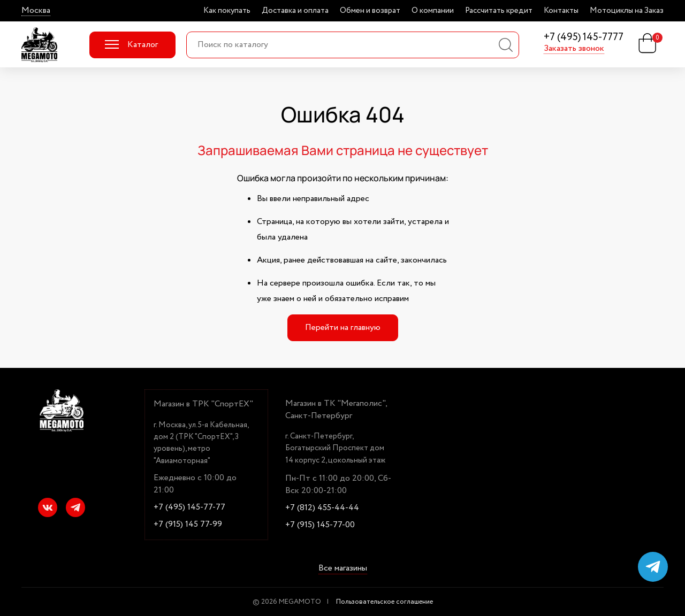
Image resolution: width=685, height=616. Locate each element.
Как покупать (227, 11)
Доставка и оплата (295, 11)
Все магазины (343, 569)
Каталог (131, 45)
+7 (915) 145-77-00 (320, 525)
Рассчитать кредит (499, 11)
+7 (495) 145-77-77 (189, 507)
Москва (36, 11)
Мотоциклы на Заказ (627, 11)
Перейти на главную (343, 328)
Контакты (561, 11)
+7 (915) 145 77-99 (188, 525)
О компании (433, 11)
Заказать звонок (574, 49)
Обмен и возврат (370, 11)
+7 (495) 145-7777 (584, 38)
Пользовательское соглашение (385, 602)
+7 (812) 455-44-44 (322, 508)
